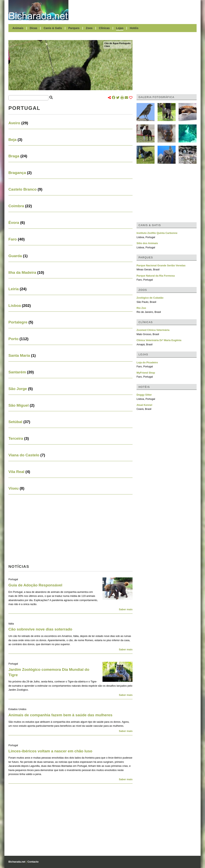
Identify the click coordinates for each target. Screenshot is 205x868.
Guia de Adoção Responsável (35, 585)
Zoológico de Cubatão (150, 298)
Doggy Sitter (144, 395)
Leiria (14, 289)
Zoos (89, 28)
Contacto (33, 862)
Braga (14, 156)
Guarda (15, 256)
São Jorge (18, 389)
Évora (14, 223)
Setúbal (15, 422)
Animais (18, 28)
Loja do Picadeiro (147, 362)
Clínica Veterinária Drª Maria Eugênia (159, 340)
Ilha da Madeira (22, 272)
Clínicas (104, 28)
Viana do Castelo (24, 455)
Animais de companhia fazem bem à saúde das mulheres (60, 715)
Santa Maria (19, 355)
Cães (107, 46)
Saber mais (126, 609)
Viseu (14, 488)
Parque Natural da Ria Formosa (156, 276)
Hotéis (134, 28)
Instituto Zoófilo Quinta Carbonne (157, 233)
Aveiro (14, 123)
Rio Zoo (141, 308)
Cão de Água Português (117, 43)
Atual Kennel (144, 405)
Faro (13, 239)
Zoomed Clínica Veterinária (153, 330)
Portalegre (18, 322)
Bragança (17, 173)
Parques (74, 28)
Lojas (120, 28)
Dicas (34, 28)
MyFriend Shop (146, 373)
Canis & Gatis (53, 28)
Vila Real (16, 472)
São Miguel (19, 405)
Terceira (16, 438)
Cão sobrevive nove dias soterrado (40, 629)
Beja (13, 140)
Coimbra (16, 206)
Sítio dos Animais (147, 243)
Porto (13, 339)
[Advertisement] (135, 10)
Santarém (17, 372)
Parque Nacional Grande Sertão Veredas (161, 265)
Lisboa (15, 306)
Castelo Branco (23, 189)
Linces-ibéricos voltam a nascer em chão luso (50, 751)
